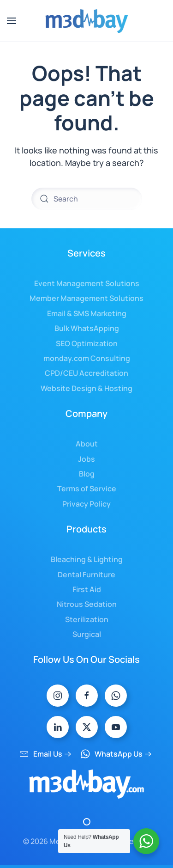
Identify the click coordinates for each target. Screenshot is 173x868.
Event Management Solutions (87, 283)
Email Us (41, 754)
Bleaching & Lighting (87, 559)
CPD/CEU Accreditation (86, 373)
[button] (12, 21)
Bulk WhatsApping (87, 328)
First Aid (87, 589)
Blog (87, 474)
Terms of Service (87, 489)
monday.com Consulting (87, 358)
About (87, 444)
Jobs (86, 459)
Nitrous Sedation (87, 604)
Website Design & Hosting (86, 388)
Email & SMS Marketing (87, 313)
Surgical (87, 634)
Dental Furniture (86, 575)
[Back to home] (87, 21)
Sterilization (87, 619)
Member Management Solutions (86, 298)
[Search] (87, 199)
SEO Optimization (87, 343)
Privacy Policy (86, 504)
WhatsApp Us (112, 754)
